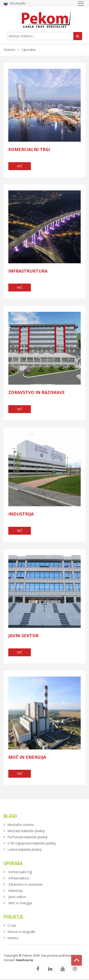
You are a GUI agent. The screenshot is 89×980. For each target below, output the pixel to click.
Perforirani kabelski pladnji (27, 837)
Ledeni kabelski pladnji (24, 849)
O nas (12, 925)
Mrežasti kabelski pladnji (26, 831)
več (20, 166)
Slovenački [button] (16, 3)
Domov (9, 50)
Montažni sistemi (21, 825)
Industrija (21, 514)
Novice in (21, 932)
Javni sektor (23, 635)
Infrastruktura (28, 271)
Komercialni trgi (29, 149)
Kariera (13, 938)
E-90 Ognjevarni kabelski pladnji (32, 843)
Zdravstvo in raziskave (37, 392)
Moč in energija (27, 757)
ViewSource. (25, 960)
